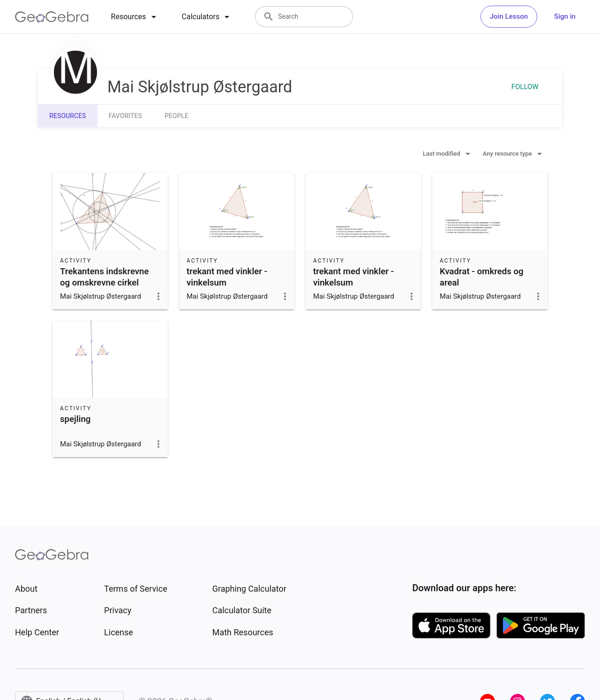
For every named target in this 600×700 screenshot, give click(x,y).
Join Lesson (509, 16)
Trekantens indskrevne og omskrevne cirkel (105, 277)
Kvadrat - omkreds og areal (482, 277)
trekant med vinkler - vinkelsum (227, 277)
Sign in (565, 16)
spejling (75, 419)
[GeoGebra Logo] (52, 17)
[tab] (135, 17)
